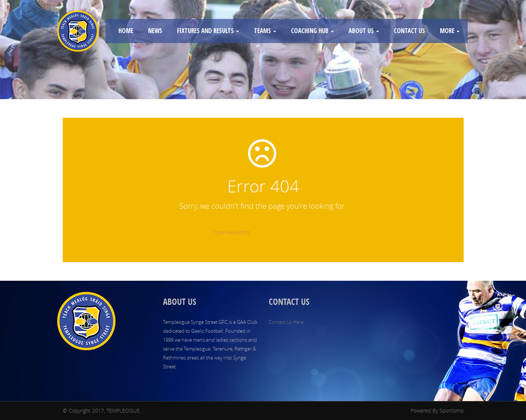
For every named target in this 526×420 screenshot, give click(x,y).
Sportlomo (452, 411)
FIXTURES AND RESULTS (208, 31)
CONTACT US (409, 31)
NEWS (155, 31)
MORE (450, 31)
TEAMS (265, 31)
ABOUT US (364, 31)
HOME (126, 31)
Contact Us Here (286, 322)
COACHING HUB (312, 31)
